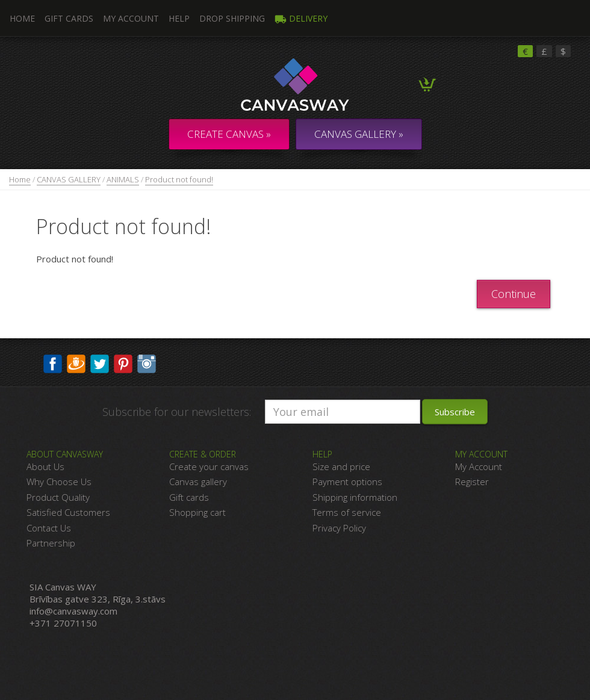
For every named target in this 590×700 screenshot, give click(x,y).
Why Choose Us (59, 482)
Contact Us (49, 528)
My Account (131, 18)
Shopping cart (197, 512)
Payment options (347, 482)
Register (472, 482)
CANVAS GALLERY (69, 179)
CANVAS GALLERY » (359, 134)
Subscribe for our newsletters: (177, 412)
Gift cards (189, 497)
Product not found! (179, 179)
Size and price (341, 466)
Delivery (301, 18)
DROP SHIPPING (232, 18)
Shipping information (355, 497)
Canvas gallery (198, 482)
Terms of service (347, 512)
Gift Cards (69, 18)
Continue (514, 294)
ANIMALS (123, 179)
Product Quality (58, 497)
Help (179, 18)
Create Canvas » (229, 134)
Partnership (51, 543)
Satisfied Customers (68, 512)
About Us (45, 466)
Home (20, 179)
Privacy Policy (339, 528)
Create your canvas (209, 466)
